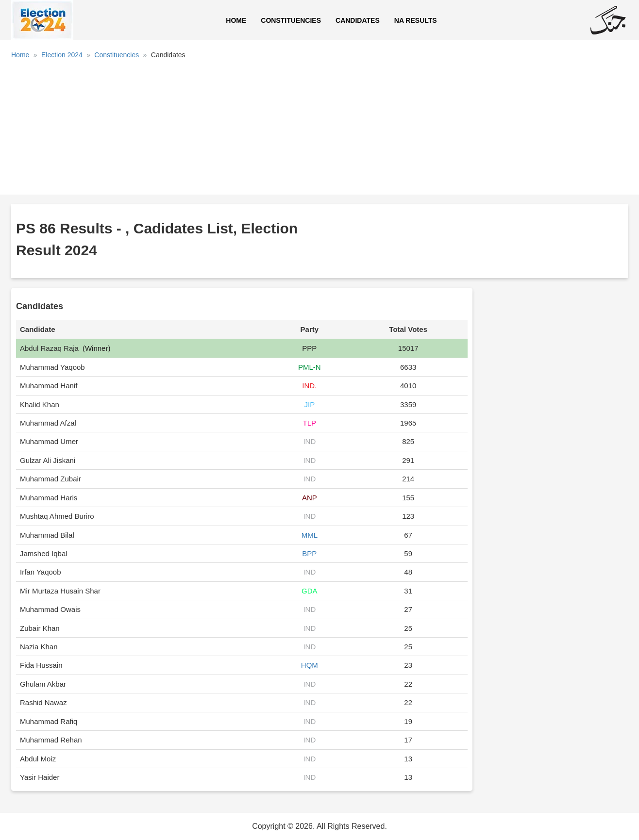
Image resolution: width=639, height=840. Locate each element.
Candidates (358, 20)
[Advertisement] (319, 131)
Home (236, 20)
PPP (309, 348)
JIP (310, 404)
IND (309, 441)
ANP (310, 498)
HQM (310, 665)
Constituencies (291, 20)
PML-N (310, 367)
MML (310, 535)
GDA (310, 591)
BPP (309, 553)
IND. (309, 386)
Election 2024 (62, 55)
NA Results (416, 20)
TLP (310, 423)
